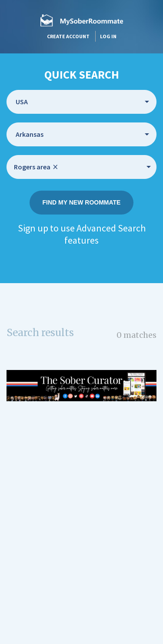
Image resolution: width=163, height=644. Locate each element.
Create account (68, 36)
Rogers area (36, 167)
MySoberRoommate (82, 20)
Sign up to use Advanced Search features (82, 234)
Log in (108, 36)
